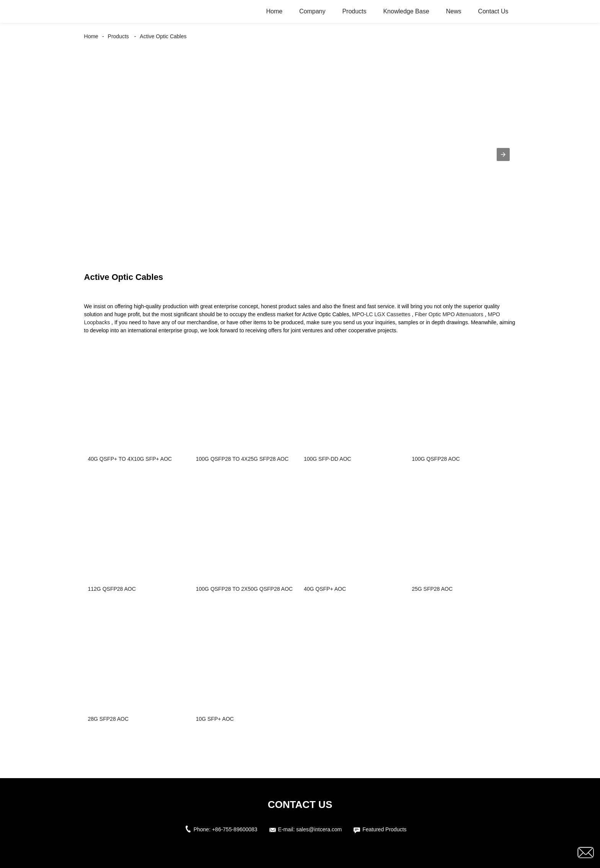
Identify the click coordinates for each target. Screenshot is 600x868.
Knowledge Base (406, 11)
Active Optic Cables (163, 36)
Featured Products (384, 829)
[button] (503, 154)
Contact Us (493, 11)
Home (274, 11)
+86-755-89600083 (235, 829)
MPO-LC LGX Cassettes (381, 314)
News (453, 11)
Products (354, 11)
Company (312, 11)
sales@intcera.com (319, 829)
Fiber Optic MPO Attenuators (449, 314)
